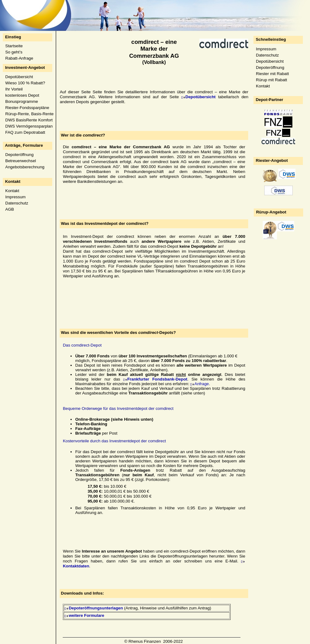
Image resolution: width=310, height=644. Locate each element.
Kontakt (12, 191)
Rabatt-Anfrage (19, 58)
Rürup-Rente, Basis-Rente (29, 114)
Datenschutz (17, 203)
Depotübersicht (19, 77)
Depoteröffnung (19, 155)
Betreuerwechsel (21, 161)
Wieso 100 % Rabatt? (25, 83)
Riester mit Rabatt (272, 74)
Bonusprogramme (22, 101)
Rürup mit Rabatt (272, 80)
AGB (10, 209)
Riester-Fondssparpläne (27, 108)
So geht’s (14, 52)
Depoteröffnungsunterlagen (96, 608)
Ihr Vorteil (14, 89)
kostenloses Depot (22, 95)
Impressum (15, 197)
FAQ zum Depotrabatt (25, 132)
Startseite (14, 46)
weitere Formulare (86, 615)
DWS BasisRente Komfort (29, 120)
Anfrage (202, 384)
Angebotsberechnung (25, 167)
